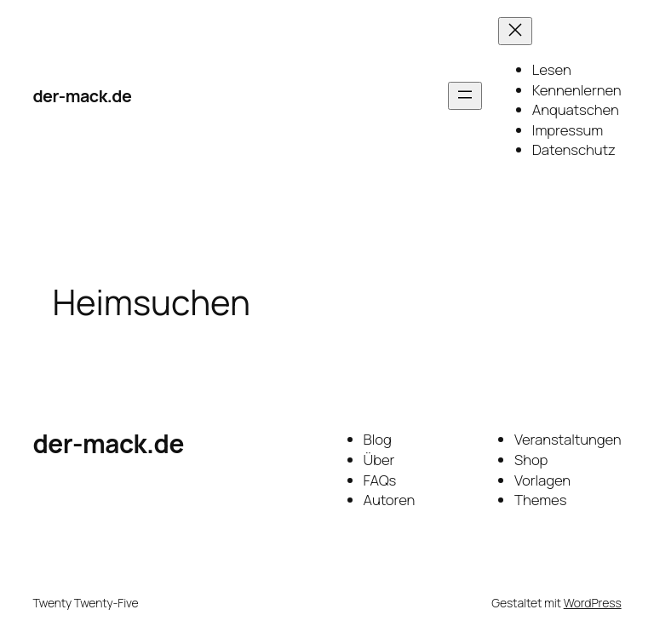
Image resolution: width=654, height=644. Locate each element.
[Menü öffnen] (465, 96)
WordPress (593, 603)
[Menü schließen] (515, 31)
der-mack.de (82, 96)
